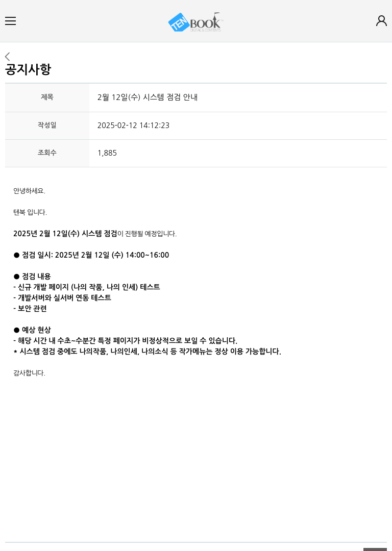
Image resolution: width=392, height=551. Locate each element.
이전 (7, 57)
